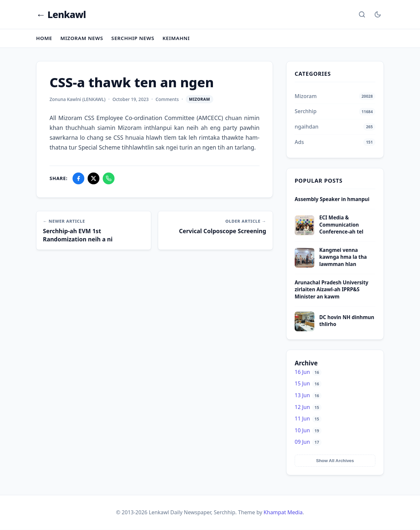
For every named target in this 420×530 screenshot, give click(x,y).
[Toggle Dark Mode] (378, 14)
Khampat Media (283, 512)
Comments (167, 99)
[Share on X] (94, 178)
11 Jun (308, 419)
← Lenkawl (61, 15)
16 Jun (308, 372)
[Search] (362, 14)
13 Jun (308, 395)
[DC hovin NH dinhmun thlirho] (304, 329)
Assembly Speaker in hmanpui (332, 199)
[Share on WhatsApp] (109, 178)
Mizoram (199, 99)
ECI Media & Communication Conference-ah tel (341, 225)
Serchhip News (133, 38)
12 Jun (308, 407)
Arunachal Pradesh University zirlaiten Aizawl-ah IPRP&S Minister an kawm (331, 289)
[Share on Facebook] (78, 178)
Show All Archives (335, 461)
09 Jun (308, 442)
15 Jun (308, 384)
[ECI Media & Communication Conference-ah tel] (304, 234)
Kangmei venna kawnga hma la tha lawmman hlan (343, 257)
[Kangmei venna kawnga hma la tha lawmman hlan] (304, 266)
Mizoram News (82, 38)
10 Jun (308, 430)
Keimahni (176, 38)
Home (44, 38)
